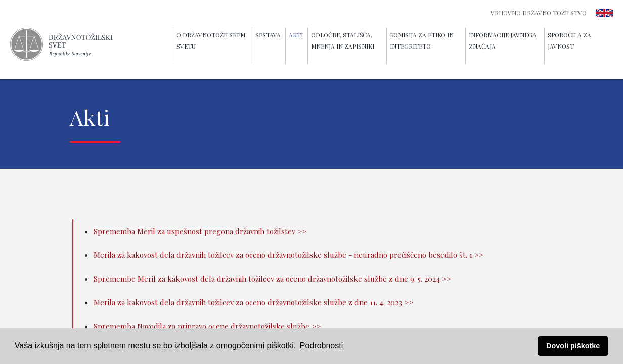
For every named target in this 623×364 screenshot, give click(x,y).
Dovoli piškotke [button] (573, 346)
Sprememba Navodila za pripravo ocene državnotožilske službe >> (207, 326)
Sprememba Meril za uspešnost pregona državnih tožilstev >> (200, 231)
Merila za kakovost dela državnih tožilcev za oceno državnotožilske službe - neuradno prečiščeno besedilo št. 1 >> (288, 255)
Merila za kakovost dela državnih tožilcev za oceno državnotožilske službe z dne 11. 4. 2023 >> (253, 302)
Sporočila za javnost (569, 40)
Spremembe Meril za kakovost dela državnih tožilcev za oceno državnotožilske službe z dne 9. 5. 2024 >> (272, 279)
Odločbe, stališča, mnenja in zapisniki (343, 40)
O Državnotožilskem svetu (211, 40)
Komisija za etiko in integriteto (422, 40)
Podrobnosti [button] (321, 346)
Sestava (268, 35)
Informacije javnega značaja (503, 40)
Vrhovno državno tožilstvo (539, 13)
